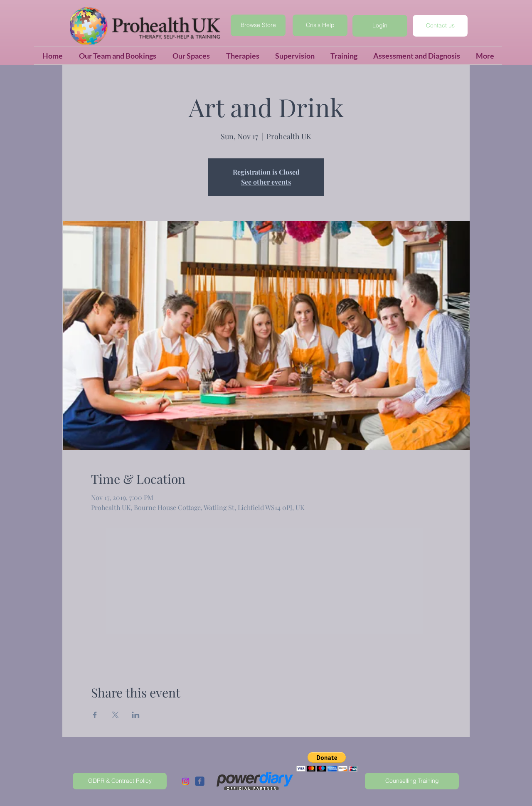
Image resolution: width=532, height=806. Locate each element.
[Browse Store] (258, 25)
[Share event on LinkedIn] (136, 715)
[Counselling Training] (412, 781)
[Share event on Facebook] (95, 715)
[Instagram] (186, 781)
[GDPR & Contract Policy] (120, 781)
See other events (266, 182)
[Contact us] (440, 26)
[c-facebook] (200, 781)
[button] (380, 26)
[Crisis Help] (320, 25)
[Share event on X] (115, 715)
